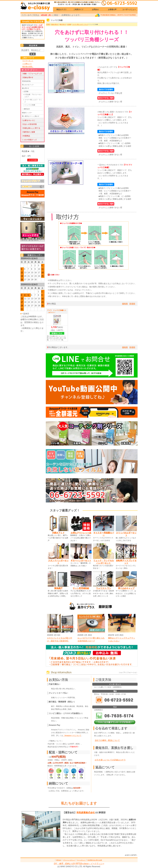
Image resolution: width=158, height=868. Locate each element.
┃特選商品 (26, 136)
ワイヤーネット (28, 61)
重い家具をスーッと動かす (31, 116)
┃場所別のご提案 (28, 132)
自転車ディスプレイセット (126, 562)
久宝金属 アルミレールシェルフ (33, 96)
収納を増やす (55, 24)
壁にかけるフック (28, 85)
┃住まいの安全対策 (29, 124)
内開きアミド (58, 533)
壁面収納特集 (26, 81)
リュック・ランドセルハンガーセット (104, 562)
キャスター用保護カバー (104, 534)
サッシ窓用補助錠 (81, 588)
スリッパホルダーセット (126, 534)
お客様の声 (112, 9)
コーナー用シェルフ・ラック (33, 101)
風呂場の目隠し (28, 67)
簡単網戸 (58, 588)
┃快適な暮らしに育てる (31, 128)
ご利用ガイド (78, 9)
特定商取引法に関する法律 (95, 860)
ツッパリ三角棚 (30, 105)
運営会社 (59, 860)
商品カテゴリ (61, 9)
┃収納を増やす (27, 77)
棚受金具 (27, 109)
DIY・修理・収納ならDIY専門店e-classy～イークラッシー (79, 864)
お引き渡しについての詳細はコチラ (110, 760)
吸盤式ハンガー (27, 113)
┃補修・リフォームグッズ (32, 74)
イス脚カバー (27, 64)
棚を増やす (26, 88)
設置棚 (26, 91)
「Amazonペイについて (72, 735)
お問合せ (95, 9)
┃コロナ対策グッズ (29, 140)
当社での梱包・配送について (107, 740)
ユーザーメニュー (129, 9)
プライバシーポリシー (69, 860)
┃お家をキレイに (28, 120)
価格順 (125, 304)
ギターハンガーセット (81, 560)
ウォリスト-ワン (104, 588)
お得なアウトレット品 (81, 533)
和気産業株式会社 (86, 813)
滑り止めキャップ (126, 588)
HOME (48, 24)
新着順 (132, 304)
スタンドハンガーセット (58, 562)
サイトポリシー (81, 860)
